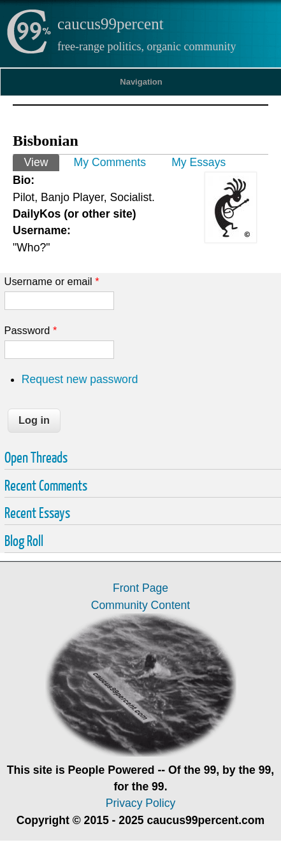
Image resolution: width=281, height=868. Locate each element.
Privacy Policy (141, 803)
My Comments (110, 162)
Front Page (140, 588)
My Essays (198, 162)
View (42, 161)
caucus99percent (111, 24)
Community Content (140, 605)
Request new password (80, 379)
